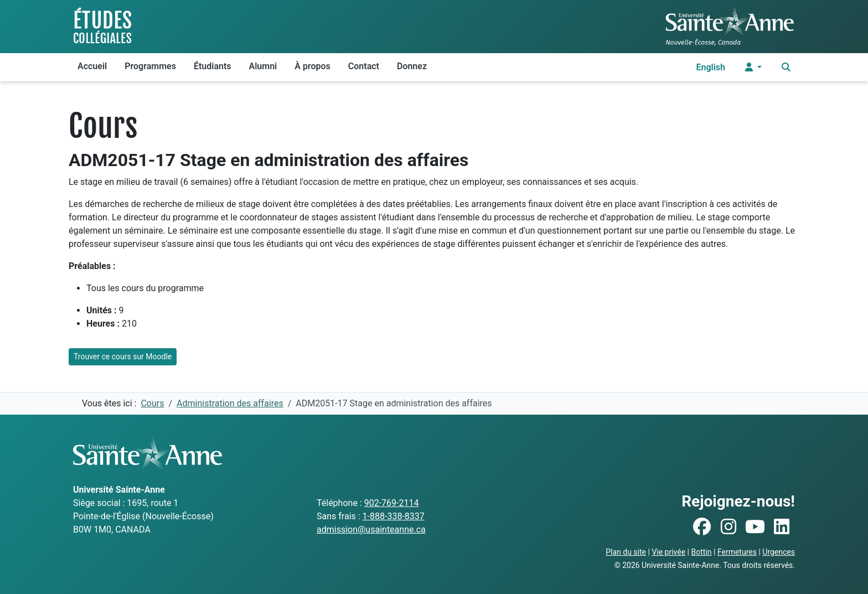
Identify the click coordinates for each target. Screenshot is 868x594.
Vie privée (668, 552)
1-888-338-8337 (394, 516)
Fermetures (737, 552)
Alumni (263, 66)
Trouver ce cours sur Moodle (123, 357)
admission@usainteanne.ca (371, 530)
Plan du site (626, 552)
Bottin (702, 552)
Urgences (779, 552)
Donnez (412, 66)
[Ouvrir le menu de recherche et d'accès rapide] (786, 67)
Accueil (92, 66)
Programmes (150, 66)
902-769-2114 (392, 503)
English (711, 67)
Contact (364, 66)
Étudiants (213, 66)
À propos (312, 66)
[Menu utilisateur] (753, 67)
